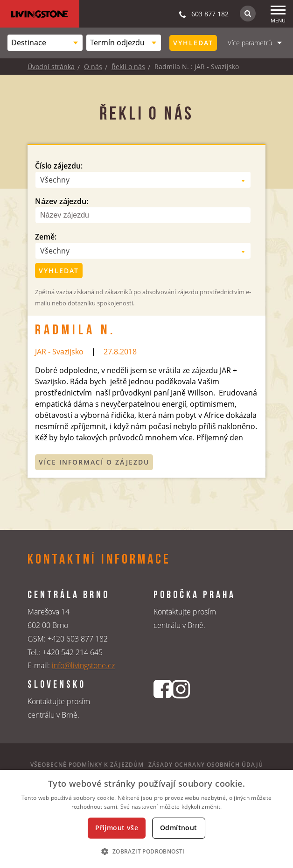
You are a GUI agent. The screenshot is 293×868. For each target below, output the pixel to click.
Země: (46, 237)
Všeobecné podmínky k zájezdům (87, 765)
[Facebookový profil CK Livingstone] (163, 705)
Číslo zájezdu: (59, 166)
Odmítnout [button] (179, 828)
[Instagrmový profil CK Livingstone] (181, 705)
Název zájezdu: (62, 201)
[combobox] (45, 43)
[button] (146, 851)
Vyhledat (193, 43)
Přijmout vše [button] (117, 828)
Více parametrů (250, 43)
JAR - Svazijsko (59, 352)
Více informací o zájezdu (94, 462)
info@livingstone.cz (83, 665)
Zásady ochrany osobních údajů (206, 765)
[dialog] (146, 819)
